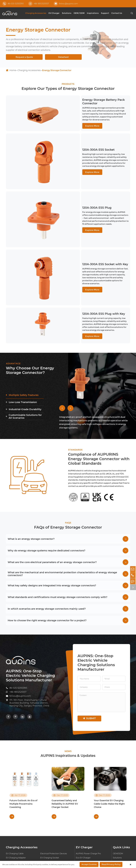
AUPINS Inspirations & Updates (68, 697)
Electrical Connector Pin (17, 804)
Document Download (118, 818)
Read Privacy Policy (111, 864)
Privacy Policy (123, 848)
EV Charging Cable (15, 795)
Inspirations (93, 13)
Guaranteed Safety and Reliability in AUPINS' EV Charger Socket (65, 746)
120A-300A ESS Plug (71, 180)
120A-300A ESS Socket (73, 141)
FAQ (115, 812)
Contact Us (117, 13)
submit (89, 660)
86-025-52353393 (13, 4)
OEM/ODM (79, 13)
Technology (118, 823)
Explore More (66, 121)
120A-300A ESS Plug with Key (78, 257)
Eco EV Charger (83, 800)
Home (13, 70)
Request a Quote (24, 57)
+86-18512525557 (39, 4)
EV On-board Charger (86, 804)
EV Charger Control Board (88, 808)
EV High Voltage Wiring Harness (21, 808)
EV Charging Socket (50, 800)
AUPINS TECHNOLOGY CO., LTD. (96, 841)
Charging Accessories (36, 13)
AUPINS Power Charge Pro (88, 795)
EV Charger (54, 13)
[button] (62, 348)
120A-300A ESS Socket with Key (80, 217)
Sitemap (106, 848)
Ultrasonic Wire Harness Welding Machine (21, 814)
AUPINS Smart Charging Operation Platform (92, 814)
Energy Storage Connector (57, 70)
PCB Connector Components (54, 804)
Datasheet (63, 57)
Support (105, 13)
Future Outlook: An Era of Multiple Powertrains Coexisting (23, 746)
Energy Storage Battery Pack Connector (86, 104)
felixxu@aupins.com (66, 4)
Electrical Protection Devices (54, 795)
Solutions (67, 13)
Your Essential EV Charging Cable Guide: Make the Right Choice (109, 746)
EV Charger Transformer (52, 812)
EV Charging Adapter (16, 800)
